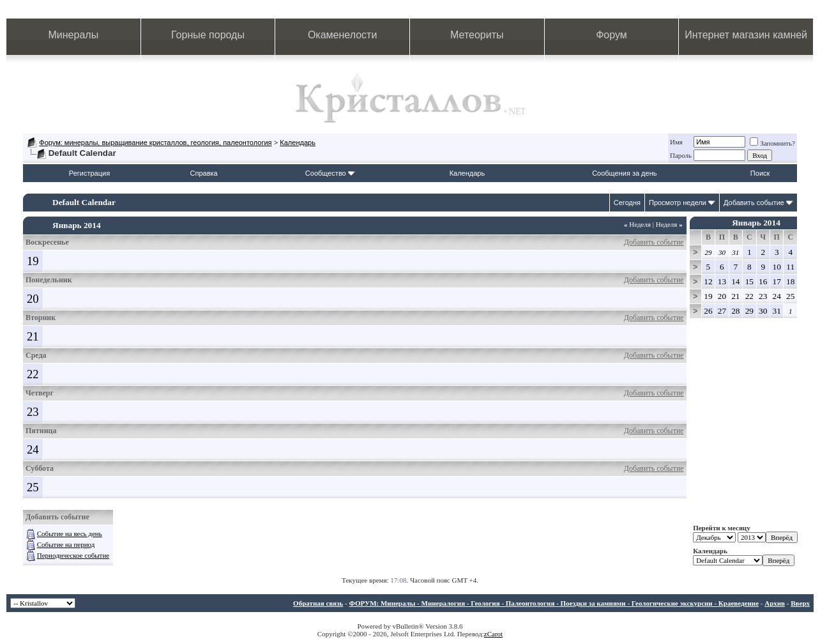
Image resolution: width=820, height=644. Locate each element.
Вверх (800, 603)
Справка (204, 173)
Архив (775, 603)
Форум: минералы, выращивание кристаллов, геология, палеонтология (155, 142)
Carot (495, 634)
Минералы (74, 35)
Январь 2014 (756, 223)
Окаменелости (342, 35)
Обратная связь (318, 603)
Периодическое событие (73, 555)
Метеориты (477, 35)
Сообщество (330, 173)
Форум (611, 35)
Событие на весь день (70, 533)
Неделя (637, 224)
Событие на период (66, 544)
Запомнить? (772, 143)
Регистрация (89, 173)
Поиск (760, 173)
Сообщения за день (624, 173)
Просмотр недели (678, 203)
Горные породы (208, 35)
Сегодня (627, 203)
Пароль (681, 155)
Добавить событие (754, 203)
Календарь (298, 142)
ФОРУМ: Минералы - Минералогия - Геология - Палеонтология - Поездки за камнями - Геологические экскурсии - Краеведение (554, 603)
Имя (676, 142)
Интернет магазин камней (746, 35)
